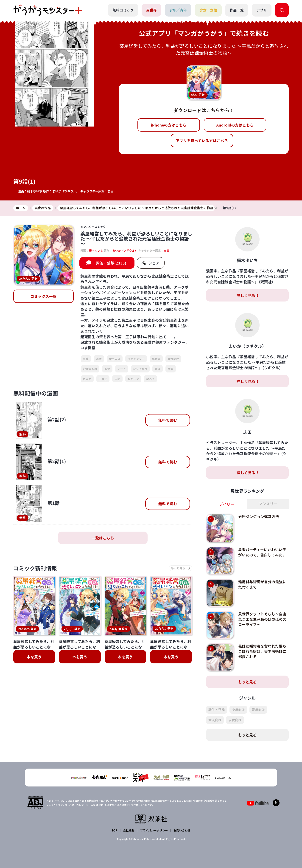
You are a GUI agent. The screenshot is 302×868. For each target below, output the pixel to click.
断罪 (171, 369)
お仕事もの (90, 369)
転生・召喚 (217, 710)
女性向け (173, 359)
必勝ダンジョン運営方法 (259, 516)
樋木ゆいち (35, 191)
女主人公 (115, 359)
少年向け (238, 710)
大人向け (215, 720)
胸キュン (133, 379)
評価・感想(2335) (111, 263)
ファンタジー (136, 359)
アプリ (262, 10)
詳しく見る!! (247, 295)
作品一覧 (237, 10)
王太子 (103, 379)
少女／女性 (208, 10)
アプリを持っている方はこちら (202, 141)
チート (122, 369)
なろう (150, 379)
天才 (117, 379)
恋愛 (86, 359)
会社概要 (129, 830)
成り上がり (140, 369)
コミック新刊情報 (36, 568)
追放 (99, 359)
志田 (111, 191)
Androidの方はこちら (235, 125)
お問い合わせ (182, 830)
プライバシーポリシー (154, 830)
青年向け (258, 710)
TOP (115, 830)
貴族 (158, 369)
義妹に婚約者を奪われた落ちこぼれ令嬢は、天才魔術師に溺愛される (263, 651)
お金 (107, 369)
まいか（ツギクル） (66, 191)
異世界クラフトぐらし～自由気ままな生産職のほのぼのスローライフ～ (263, 619)
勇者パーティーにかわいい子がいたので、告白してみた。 (262, 552)
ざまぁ (87, 379)
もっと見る (247, 682)
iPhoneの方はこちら (169, 125)
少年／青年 (178, 10)
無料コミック (123, 10)
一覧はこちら (103, 538)
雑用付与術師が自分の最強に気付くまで (263, 584)
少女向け (235, 720)
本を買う (34, 657)
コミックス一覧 (43, 296)
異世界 (151, 10)
